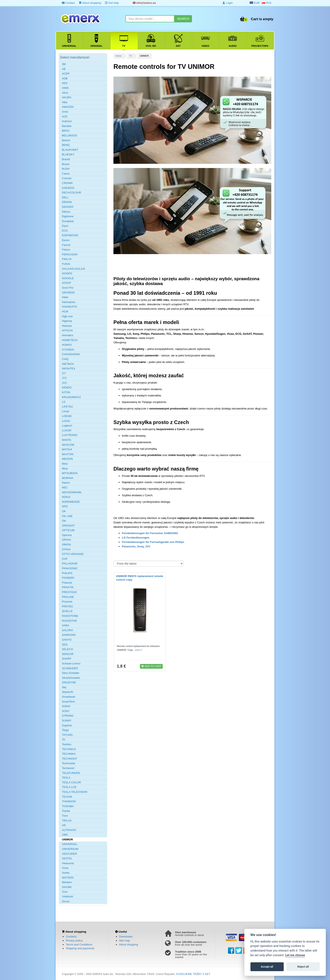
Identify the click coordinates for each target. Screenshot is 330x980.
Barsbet (67, 126)
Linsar (66, 411)
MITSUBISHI (70, 473)
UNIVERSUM (70, 849)
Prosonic (67, 602)
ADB (65, 78)
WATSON (68, 878)
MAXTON (68, 454)
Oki (64, 521)
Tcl (64, 739)
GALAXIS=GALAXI (73, 269)
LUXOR (67, 430)
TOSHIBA (68, 806)
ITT (64, 373)
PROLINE (68, 597)
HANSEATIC (70, 307)
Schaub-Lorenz (71, 663)
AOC (65, 117)
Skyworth (67, 692)
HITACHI (67, 330)
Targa (65, 730)
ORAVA (67, 540)
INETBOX (68, 364)
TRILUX (67, 821)
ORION (66, 545)
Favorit (66, 245)
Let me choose (295, 955)
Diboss (66, 212)
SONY (66, 711)
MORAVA (68, 478)
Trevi (65, 816)
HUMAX (67, 345)
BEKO (66, 131)
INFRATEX (69, 369)
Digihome (68, 216)
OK (64, 511)
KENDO (67, 387)
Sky (64, 687)
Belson (66, 140)
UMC (65, 835)
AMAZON (68, 107)
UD (64, 825)
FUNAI (66, 264)
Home (118, 56)
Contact (68, 3)
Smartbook (69, 697)
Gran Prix (68, 288)
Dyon (65, 226)
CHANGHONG (71, 354)
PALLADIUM (70, 563)
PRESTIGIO (69, 592)
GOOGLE (68, 278)
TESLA (66, 778)
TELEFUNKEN (71, 773)
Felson (66, 250)
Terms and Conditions (79, 945)
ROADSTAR (69, 621)
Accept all (267, 967)
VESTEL (67, 858)
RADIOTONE (70, 616)
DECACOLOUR (72, 193)
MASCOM (68, 445)
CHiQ (65, 359)
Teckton (67, 744)
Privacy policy (74, 941)
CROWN (67, 183)
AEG (65, 83)
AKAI (65, 93)
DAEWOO (68, 188)
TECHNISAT (70, 759)
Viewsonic (68, 863)
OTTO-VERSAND (73, 554)
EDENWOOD (70, 235)
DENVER (68, 207)
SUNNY (67, 721)
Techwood (68, 768)
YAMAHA (68, 897)
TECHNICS (69, 749)
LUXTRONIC (70, 435)
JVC (148, 546)
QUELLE (67, 611)
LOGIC (66, 421)
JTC (64, 378)
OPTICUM (68, 530)
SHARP (67, 659)
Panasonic (129, 546)
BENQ (66, 145)
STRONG (68, 716)
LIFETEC (67, 407)
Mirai (65, 469)
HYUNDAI (68, 350)
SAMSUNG (69, 635)
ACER (66, 74)
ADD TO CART (151, 666)
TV (131, 56)
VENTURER (69, 854)
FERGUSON (70, 254)
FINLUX (67, 259)
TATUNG (67, 735)
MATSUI (67, 449)
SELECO (67, 649)
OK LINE (67, 516)
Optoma (67, 535)
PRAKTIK (68, 587)
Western (67, 882)
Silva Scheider (71, 673)
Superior (67, 725)
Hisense (67, 326)
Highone (67, 321)
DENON (67, 202)
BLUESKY (68, 154)
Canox (66, 174)
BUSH (66, 169)
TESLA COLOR (71, 782)
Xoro (65, 892)
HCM (65, 311)
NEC (65, 487)
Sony (140, 546)
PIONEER (68, 578)
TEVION (67, 797)
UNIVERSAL (70, 844)
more (139, 650)
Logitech (67, 426)
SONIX (66, 706)
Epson (66, 240)
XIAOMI (67, 887)
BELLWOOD (70, 135)
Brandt (66, 159)
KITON (66, 392)
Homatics (68, 335)
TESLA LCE (69, 787)
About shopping (90, 3)
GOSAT (67, 283)
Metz (65, 464)
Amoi (65, 112)
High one (67, 316)
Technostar (69, 763)
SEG (65, 645)
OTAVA (66, 549)
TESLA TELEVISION (75, 792)
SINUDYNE (69, 682)
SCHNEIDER (70, 668)
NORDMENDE (71, 502)
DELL (65, 197)
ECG (65, 231)
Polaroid (67, 583)
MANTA (67, 440)
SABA (66, 625)
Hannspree (69, 302)
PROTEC (68, 606)
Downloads (126, 937)
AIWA (65, 88)
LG (64, 402)
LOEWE (67, 416)
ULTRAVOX (69, 830)
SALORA (67, 630)
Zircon (66, 901)
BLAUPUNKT (70, 150)
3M (64, 64)
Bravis (66, 164)
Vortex (66, 873)
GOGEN (67, 273)
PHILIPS (67, 573)
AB (64, 69)
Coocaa (67, 178)
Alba (65, 102)
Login (228, 3)
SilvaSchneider (71, 678)
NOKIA (66, 497)
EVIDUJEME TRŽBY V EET (193, 974)
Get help (112, 3)
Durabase (68, 221)
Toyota (66, 811)
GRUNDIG (68, 293)
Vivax (65, 868)
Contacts (71, 937)
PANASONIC (70, 568)
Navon (66, 483)
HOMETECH (70, 340)
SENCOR (68, 654)
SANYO (67, 640)
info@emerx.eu (144, 3)
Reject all (303, 967)
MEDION (67, 459)
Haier (65, 297)
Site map (124, 941)
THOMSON (69, 801)
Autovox (67, 121)
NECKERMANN (72, 492)
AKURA (67, 97)
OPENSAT (68, 526)
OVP (65, 559)
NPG (65, 506)
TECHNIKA (69, 754)
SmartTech (68, 702)
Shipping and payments (80, 948)
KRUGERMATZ (71, 397)
